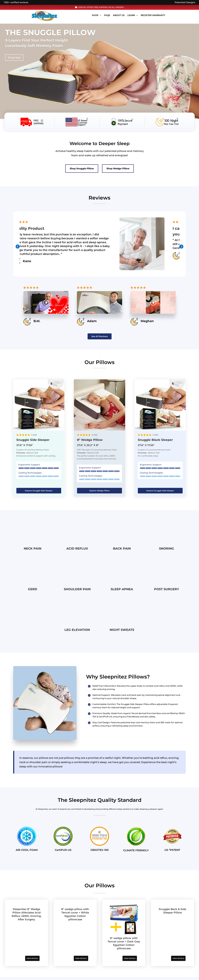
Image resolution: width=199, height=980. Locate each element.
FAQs (107, 17)
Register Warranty (153, 17)
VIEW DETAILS (26, 959)
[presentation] (18, 248)
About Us (119, 17)
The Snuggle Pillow (50, 32)
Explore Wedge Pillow (99, 492)
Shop (97, 17)
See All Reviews (100, 338)
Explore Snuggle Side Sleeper (39, 492)
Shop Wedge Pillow (125, 169)
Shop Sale (14, 58)
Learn (133, 17)
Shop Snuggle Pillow (75, 169)
